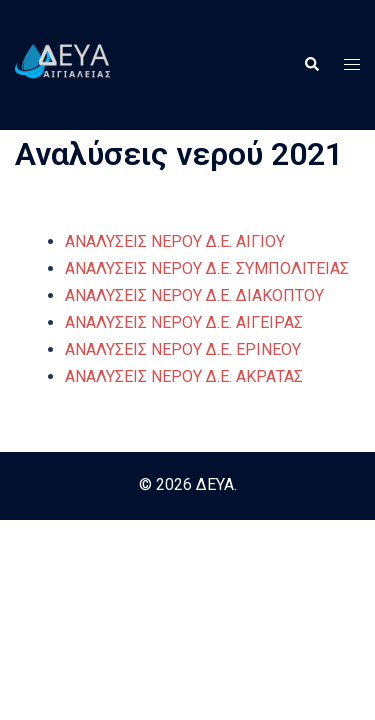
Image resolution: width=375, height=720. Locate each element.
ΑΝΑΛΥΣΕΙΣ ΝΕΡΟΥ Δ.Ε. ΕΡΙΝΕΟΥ (183, 349)
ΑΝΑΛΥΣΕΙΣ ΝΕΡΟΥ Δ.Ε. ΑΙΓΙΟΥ (175, 241)
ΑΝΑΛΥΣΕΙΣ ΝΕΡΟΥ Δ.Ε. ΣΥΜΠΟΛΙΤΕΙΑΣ (207, 268)
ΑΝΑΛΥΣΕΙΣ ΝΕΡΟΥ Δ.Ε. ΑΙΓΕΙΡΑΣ (184, 322)
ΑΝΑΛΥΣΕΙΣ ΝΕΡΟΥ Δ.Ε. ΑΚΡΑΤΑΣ (184, 376)
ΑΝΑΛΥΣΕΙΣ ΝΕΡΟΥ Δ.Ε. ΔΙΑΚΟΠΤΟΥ (194, 295)
